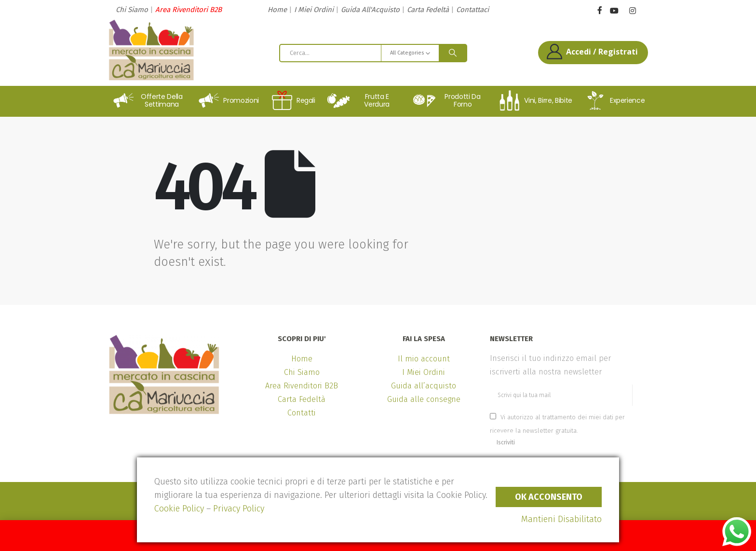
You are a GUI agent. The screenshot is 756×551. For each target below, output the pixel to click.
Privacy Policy (239, 509)
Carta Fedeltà (428, 10)
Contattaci (472, 10)
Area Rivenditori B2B (189, 10)
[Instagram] (632, 11)
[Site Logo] (151, 50)
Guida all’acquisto (424, 386)
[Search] (453, 53)
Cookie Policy (179, 509)
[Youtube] (614, 11)
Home (277, 10)
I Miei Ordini (314, 10)
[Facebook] (600, 10)
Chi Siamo (132, 10)
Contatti (302, 413)
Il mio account (424, 359)
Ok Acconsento (549, 497)
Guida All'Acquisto (370, 10)
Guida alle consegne (424, 399)
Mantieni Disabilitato (561, 519)
